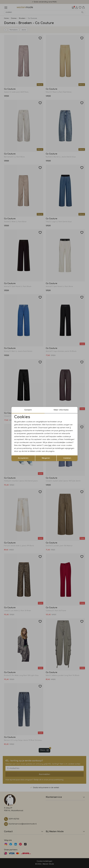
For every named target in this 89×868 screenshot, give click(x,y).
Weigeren (46, 458)
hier (50, 445)
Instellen (67, 458)
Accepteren (23, 458)
